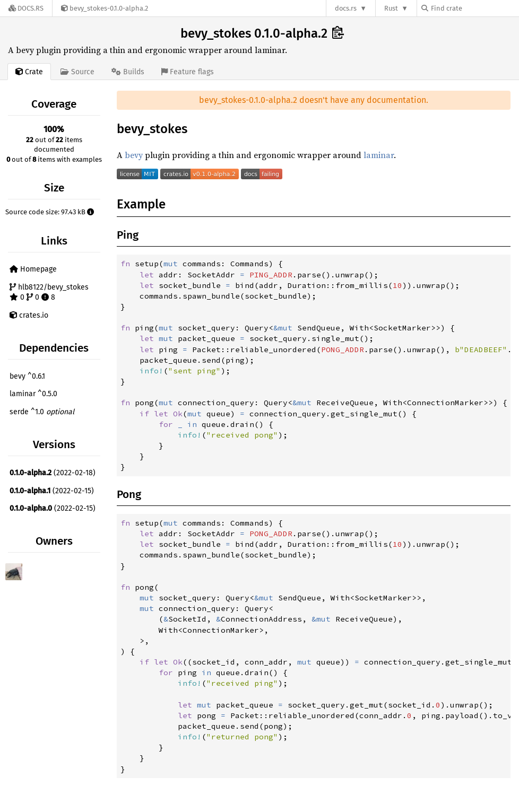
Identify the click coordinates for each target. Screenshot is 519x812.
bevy (134, 155)
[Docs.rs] (26, 8)
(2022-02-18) (53, 473)
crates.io (29, 315)
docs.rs (346, 8)
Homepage (33, 269)
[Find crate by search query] (474, 8)
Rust (391, 8)
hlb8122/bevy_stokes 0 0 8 (49, 293)
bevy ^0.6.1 (27, 376)
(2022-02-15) (52, 491)
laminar (379, 155)
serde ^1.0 (42, 412)
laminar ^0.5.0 (33, 394)
